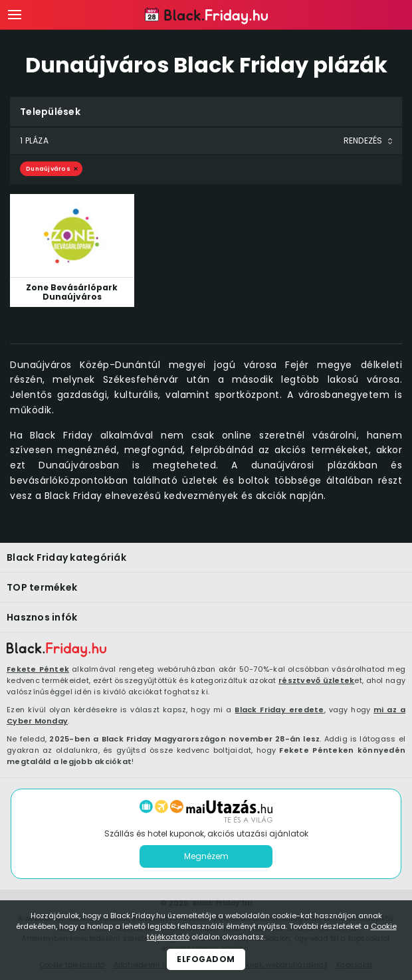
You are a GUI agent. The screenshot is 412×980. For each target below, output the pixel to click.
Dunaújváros (48, 169)
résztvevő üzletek (316, 680)
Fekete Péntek (38, 669)
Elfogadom (206, 959)
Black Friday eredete (279, 710)
